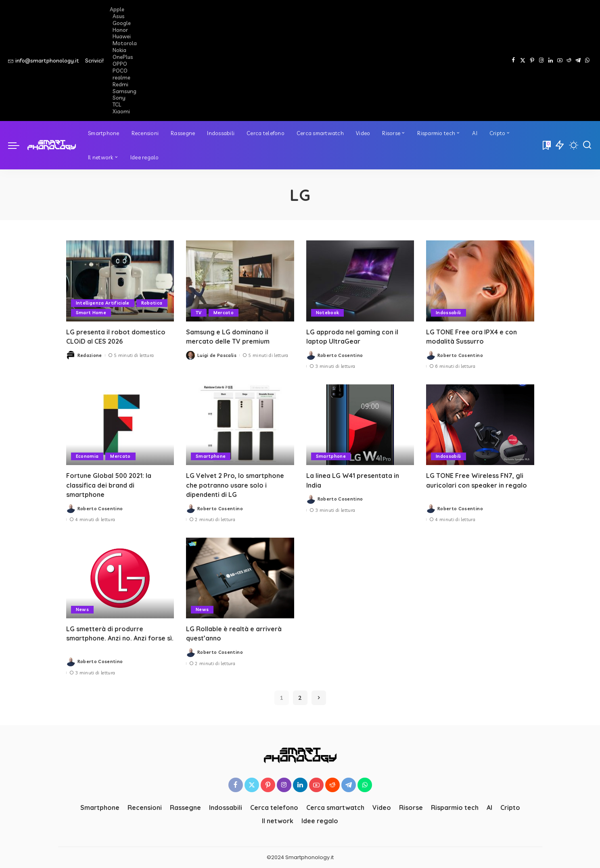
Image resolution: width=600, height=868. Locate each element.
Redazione (90, 355)
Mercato (224, 313)
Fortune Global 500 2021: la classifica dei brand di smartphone (109, 485)
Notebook (328, 313)
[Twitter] (523, 61)
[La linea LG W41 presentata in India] (360, 425)
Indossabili (448, 313)
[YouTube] (560, 61)
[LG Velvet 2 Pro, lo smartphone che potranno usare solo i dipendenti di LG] (240, 425)
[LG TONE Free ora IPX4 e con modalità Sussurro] (480, 281)
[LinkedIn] (551, 61)
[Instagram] (541, 61)
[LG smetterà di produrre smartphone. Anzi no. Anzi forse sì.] (120, 578)
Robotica (152, 303)
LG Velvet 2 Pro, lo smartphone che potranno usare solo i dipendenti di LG (235, 485)
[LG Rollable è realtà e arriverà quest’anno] (240, 578)
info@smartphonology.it (44, 61)
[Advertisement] (347, 61)
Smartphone (211, 456)
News (82, 609)
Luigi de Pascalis (217, 355)
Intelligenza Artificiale (103, 303)
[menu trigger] (18, 145)
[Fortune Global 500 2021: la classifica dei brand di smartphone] (120, 425)
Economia (87, 456)
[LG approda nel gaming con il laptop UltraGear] (360, 281)
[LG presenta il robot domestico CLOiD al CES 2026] (120, 281)
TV (199, 313)
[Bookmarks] (546, 145)
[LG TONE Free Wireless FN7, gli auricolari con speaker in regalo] (480, 425)
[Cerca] (587, 145)
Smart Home (91, 313)
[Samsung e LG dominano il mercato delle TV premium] (240, 281)
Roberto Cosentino (340, 355)
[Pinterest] (532, 61)
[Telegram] (578, 61)
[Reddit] (569, 61)
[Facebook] (513, 61)
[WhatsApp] (587, 61)
